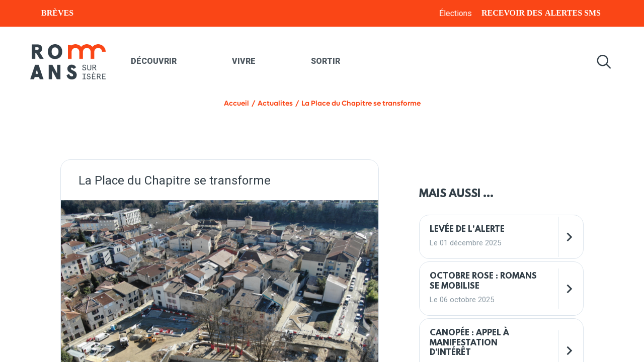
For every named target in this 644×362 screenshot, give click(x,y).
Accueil (236, 103)
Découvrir (154, 61)
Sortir (326, 61)
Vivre (244, 61)
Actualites (275, 103)
